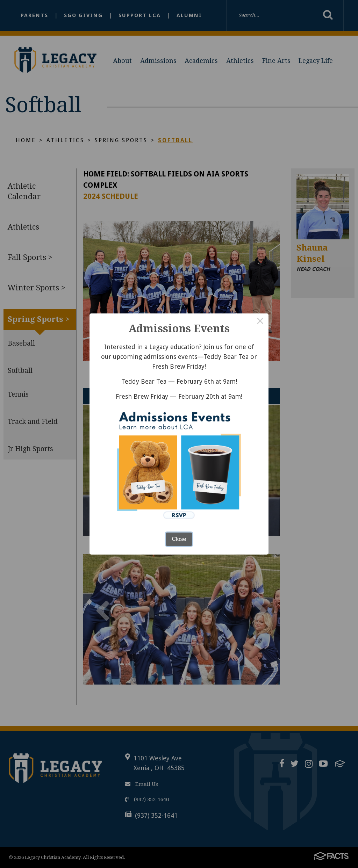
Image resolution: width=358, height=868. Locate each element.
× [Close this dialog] (260, 322)
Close (179, 539)
